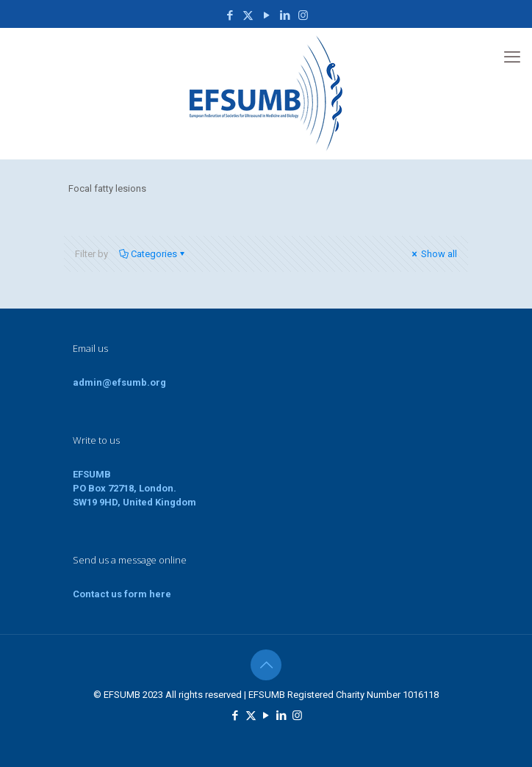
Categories (153, 254)
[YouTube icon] (266, 15)
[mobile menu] (512, 57)
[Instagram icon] (303, 15)
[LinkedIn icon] (285, 15)
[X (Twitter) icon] (248, 15)
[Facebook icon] (230, 15)
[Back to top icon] (266, 665)
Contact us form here (122, 594)
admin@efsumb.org (119, 382)
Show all (433, 254)
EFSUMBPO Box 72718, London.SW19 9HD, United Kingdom (134, 488)
